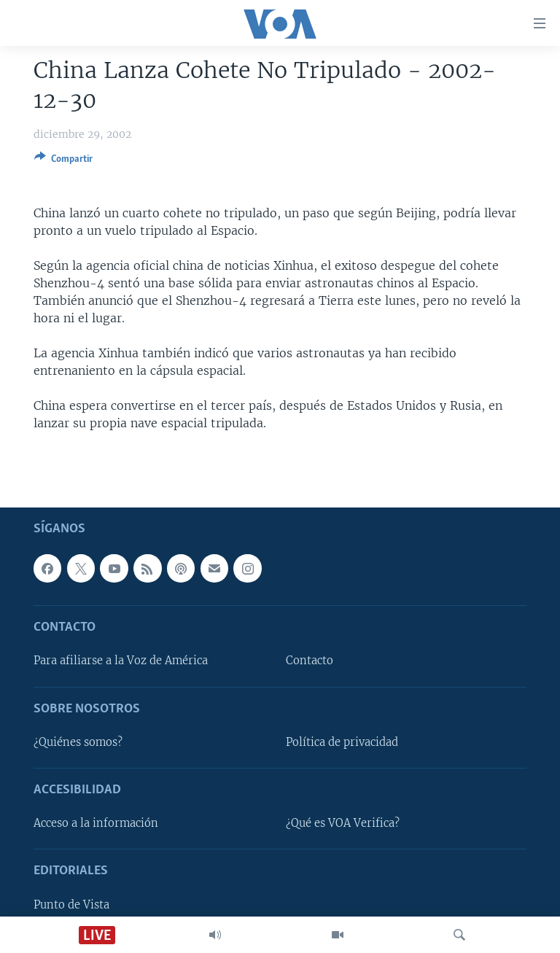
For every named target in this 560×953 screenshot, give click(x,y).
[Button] (63, 161)
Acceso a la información (96, 823)
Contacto (310, 661)
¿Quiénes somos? (78, 742)
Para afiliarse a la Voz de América (121, 661)
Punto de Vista (71, 904)
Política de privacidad (342, 742)
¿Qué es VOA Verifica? (343, 823)
